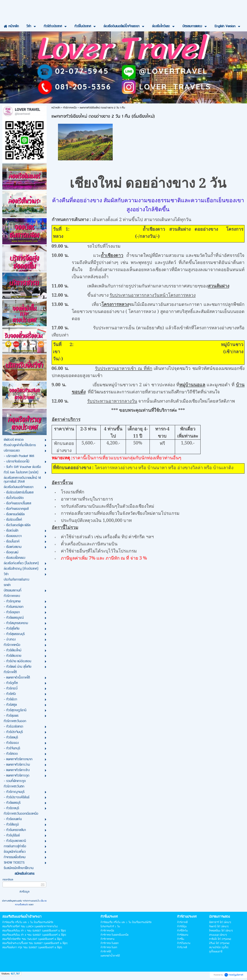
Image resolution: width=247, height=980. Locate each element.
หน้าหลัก (56, 108)
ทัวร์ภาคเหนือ (70, 108)
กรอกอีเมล (8, 880)
